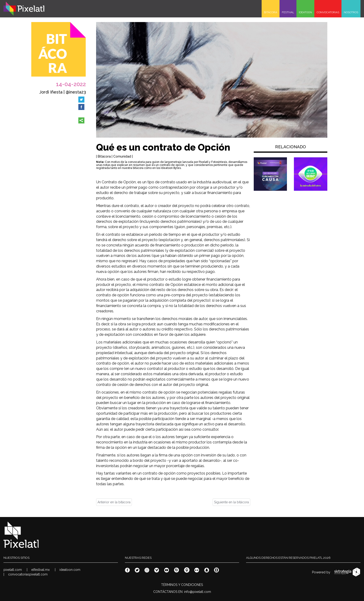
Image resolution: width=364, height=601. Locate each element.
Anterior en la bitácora (114, 502)
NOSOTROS (351, 12)
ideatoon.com (70, 570)
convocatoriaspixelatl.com (28, 574)
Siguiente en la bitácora (231, 502)
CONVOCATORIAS (328, 12)
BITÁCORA (271, 12)
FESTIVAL (288, 12)
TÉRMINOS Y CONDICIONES (182, 585)
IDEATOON (305, 12)
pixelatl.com (13, 570)
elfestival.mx (41, 570)
